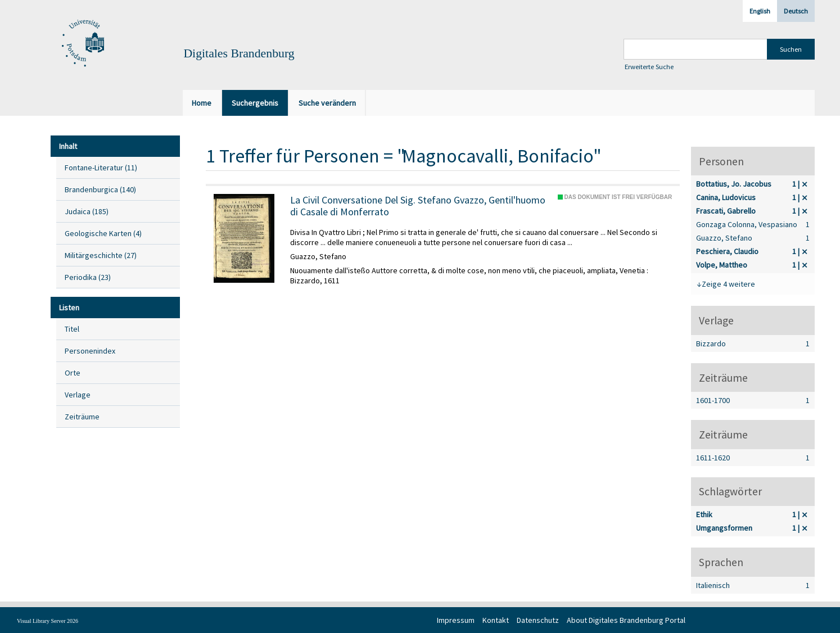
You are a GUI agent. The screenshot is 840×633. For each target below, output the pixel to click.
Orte (73, 373)
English (760, 11)
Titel (72, 329)
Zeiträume (82, 417)
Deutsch (796, 11)
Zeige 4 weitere (728, 284)
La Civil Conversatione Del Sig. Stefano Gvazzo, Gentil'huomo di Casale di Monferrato (418, 206)
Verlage (78, 395)
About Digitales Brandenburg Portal (626, 620)
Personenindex (90, 351)
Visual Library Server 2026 (48, 621)
